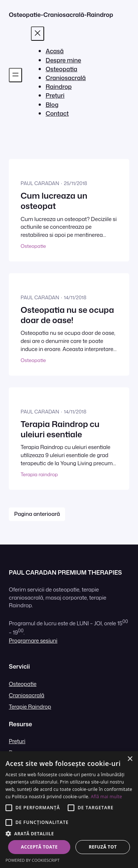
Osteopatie (33, 246)
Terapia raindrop (39, 474)
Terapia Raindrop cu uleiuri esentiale (60, 429)
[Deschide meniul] (15, 75)
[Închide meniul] (38, 34)
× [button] (130, 759)
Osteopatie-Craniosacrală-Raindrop (61, 15)
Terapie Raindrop (30, 707)
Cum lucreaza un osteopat (54, 201)
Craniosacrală (26, 695)
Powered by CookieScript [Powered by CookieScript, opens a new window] (33, 860)
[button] (69, 833)
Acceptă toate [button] (39, 847)
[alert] (69, 810)
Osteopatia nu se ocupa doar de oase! (67, 315)
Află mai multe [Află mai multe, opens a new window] (107, 797)
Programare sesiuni (33, 641)
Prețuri (17, 741)
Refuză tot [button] (103, 847)
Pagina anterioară (37, 514)
